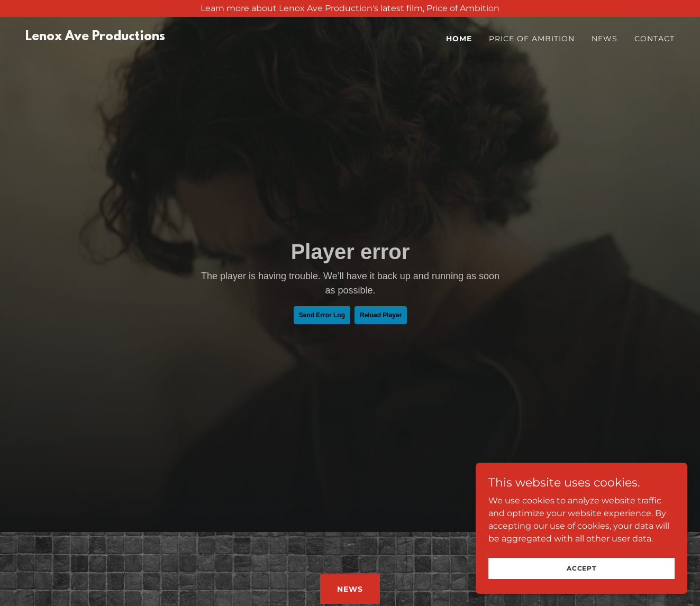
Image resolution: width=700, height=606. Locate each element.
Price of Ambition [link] (532, 39)
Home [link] (459, 39)
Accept (581, 568)
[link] (95, 37)
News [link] (604, 39)
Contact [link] (654, 39)
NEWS (350, 589)
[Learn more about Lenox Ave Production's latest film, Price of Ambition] (350, 8)
